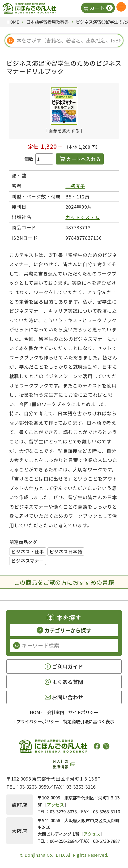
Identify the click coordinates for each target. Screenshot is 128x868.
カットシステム (83, 217)
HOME (36, 712)
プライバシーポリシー (38, 721)
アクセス (55, 805)
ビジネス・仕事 (28, 551)
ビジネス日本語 (66, 551)
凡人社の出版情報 (61, 764)
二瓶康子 (75, 186)
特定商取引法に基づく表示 (89, 721)
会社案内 (55, 712)
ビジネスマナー (28, 561)
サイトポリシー (83, 712)
